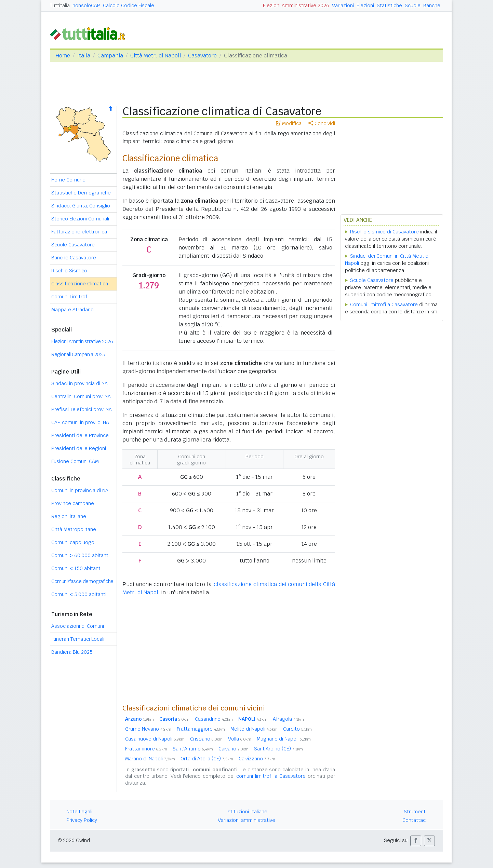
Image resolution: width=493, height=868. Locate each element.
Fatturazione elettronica (79, 232)
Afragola (288, 719)
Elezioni (365, 5)
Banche (432, 5)
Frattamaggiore (201, 729)
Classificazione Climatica (80, 284)
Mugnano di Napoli (284, 739)
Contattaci (415, 820)
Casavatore (202, 56)
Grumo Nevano (148, 729)
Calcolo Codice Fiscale (129, 5)
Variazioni (343, 5)
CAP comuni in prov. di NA (80, 422)
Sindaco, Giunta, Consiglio (81, 206)
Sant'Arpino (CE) (278, 749)
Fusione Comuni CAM (75, 461)
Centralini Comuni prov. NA (81, 396)
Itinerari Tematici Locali (78, 639)
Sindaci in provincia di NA (79, 383)
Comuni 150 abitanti (76, 568)
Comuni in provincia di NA (80, 490)
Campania (110, 56)
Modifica (289, 123)
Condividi (322, 123)
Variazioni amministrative (246, 820)
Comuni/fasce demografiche (82, 581)
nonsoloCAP (86, 5)
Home (63, 56)
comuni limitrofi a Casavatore (271, 776)
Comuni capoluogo (73, 542)
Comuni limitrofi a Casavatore (384, 304)
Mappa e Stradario (72, 310)
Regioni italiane (69, 516)
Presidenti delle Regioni (79, 448)
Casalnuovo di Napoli (155, 739)
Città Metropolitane (74, 529)
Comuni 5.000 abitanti (79, 594)
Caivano (234, 749)
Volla (240, 739)
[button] (416, 841)
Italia (84, 56)
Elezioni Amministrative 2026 (296, 5)
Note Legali (79, 812)
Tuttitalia (60, 5)
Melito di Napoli (254, 729)
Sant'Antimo (193, 749)
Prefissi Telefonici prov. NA (82, 409)
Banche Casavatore (74, 258)
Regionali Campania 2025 (78, 354)
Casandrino (214, 719)
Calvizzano (257, 759)
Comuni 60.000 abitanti (80, 555)
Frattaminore (146, 749)
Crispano (206, 739)
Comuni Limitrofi (70, 297)
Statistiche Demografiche (81, 193)
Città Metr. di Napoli (156, 56)
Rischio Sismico (69, 271)
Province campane (73, 503)
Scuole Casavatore (73, 245)
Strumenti (415, 812)
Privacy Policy (82, 820)
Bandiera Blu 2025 (72, 652)
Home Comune (68, 180)
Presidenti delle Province (80, 435)
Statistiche (389, 5)
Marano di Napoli (150, 759)
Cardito (297, 729)
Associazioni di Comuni (78, 626)
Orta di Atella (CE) (207, 759)
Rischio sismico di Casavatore (384, 232)
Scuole (413, 5)
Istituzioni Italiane (247, 812)
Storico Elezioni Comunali (80, 219)
